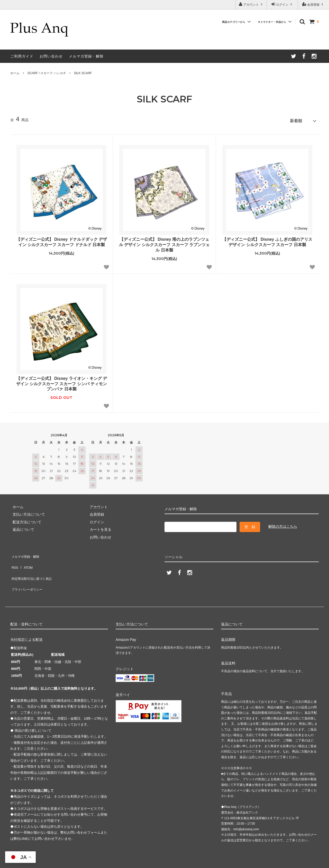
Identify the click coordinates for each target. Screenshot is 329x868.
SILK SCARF (83, 73)
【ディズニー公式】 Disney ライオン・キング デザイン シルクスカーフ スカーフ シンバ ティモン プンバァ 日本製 (62, 382)
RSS (14, 561)
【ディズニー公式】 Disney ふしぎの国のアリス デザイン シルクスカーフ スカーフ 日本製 (267, 240)
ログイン (282, 4)
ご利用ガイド (22, 56)
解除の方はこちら (283, 524)
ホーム (15, 73)
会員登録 (313, 4)
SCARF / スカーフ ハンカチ (47, 73)
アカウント (251, 4)
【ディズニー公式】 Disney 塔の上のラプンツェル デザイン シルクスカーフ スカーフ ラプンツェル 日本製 (164, 243)
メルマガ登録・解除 (86, 56)
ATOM (26, 561)
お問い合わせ (51, 56)
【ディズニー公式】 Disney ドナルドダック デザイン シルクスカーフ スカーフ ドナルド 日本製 (62, 240)
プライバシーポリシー (28, 576)
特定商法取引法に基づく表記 (34, 568)
